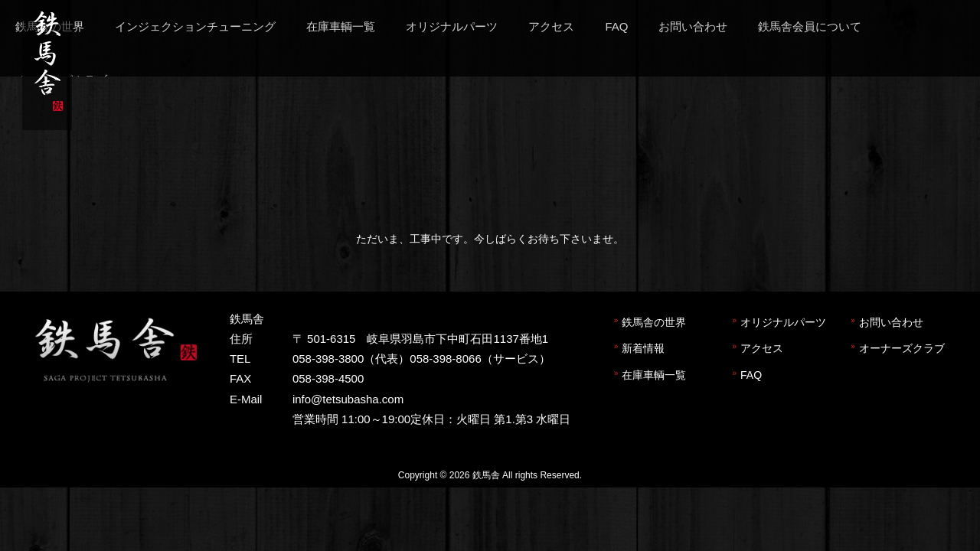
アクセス (762, 348)
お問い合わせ (891, 322)
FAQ (751, 375)
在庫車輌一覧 (654, 375)
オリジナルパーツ (783, 322)
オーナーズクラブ (902, 348)
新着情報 (643, 348)
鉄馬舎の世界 (654, 322)
